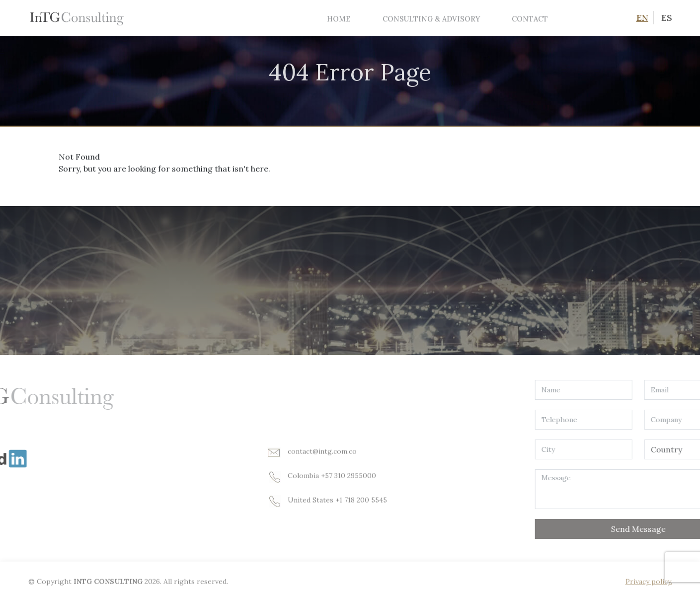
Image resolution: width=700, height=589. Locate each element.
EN (642, 18)
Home (339, 19)
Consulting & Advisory (431, 19)
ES (667, 18)
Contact (530, 19)
